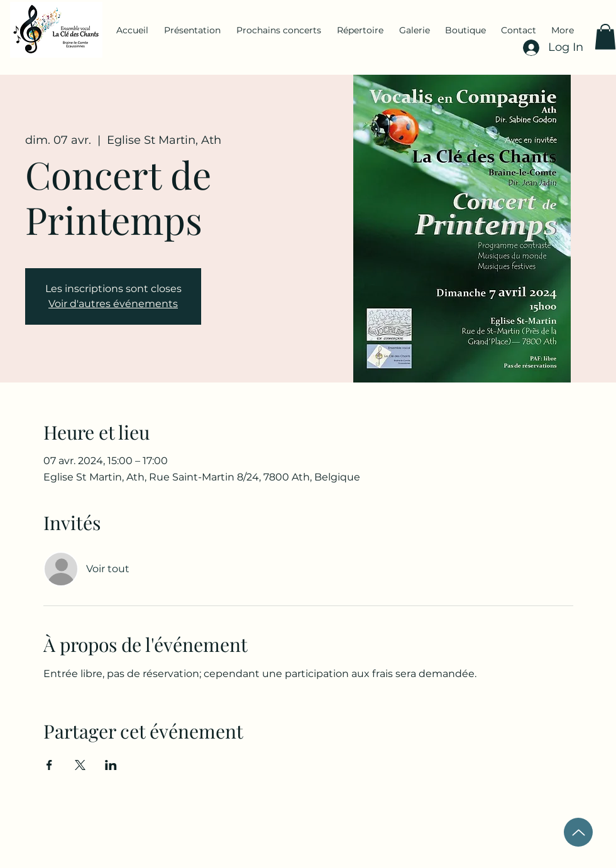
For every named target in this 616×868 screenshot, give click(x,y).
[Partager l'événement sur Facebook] (49, 765)
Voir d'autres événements (113, 304)
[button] (605, 37)
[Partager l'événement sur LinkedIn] (111, 765)
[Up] (578, 832)
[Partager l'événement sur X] (80, 765)
